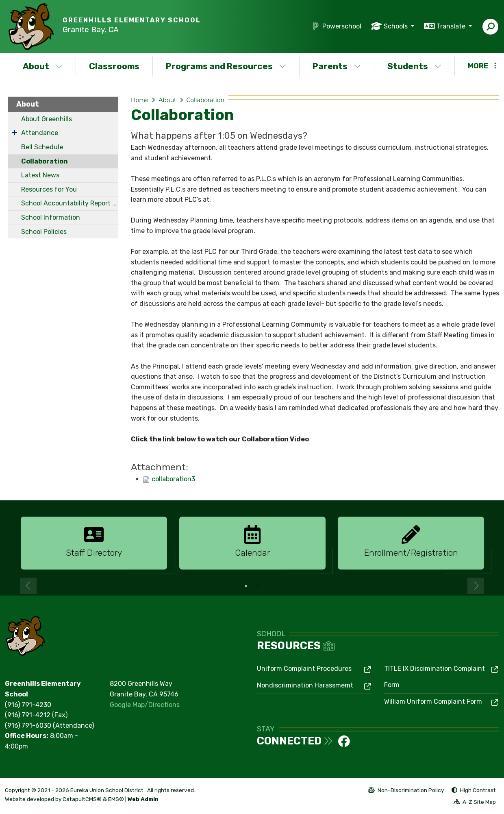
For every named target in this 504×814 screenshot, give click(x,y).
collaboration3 (173, 479)
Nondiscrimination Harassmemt (305, 685)
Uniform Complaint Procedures (304, 669)
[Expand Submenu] (14, 132)
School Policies (44, 232)
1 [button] (246, 586)
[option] (94, 543)
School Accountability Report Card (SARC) (70, 203)
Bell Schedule (42, 147)
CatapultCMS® (82, 799)
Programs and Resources (226, 66)
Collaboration (45, 161)
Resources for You (49, 189)
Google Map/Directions (145, 705)
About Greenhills (47, 119)
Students (414, 66)
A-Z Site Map (475, 803)
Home (140, 100)
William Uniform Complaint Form (433, 702)
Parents (337, 66)
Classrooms (114, 66)
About (43, 66)
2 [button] (258, 586)
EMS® (116, 799)
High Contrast (478, 790)
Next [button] (476, 586)
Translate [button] (452, 26)
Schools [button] (396, 26)
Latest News (40, 175)
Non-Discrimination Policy (406, 791)
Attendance (40, 133)
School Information (51, 217)
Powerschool (342, 26)
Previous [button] (28, 586)
